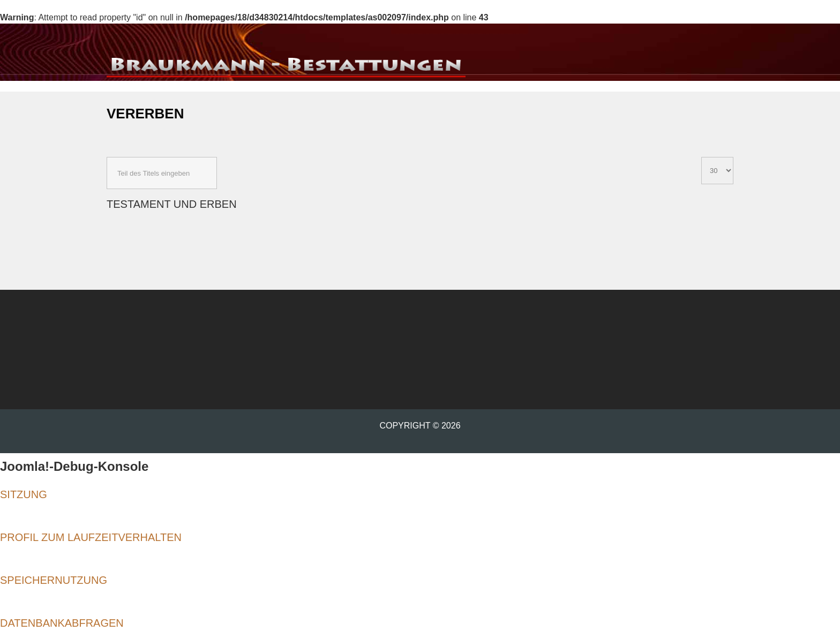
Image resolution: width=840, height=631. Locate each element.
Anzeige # (702, 157)
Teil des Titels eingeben (107, 157)
